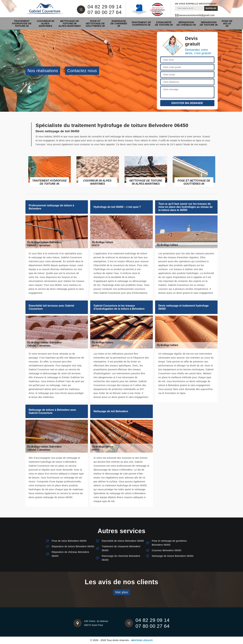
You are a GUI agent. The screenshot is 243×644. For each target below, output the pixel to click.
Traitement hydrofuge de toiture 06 (22, 23)
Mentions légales (142, 640)
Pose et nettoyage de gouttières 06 (95, 23)
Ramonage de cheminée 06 (119, 23)
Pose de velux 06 (227, 23)
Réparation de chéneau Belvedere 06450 (70, 554)
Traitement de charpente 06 (141, 23)
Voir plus (122, 592)
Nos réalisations (43, 70)
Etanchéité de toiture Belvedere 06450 (123, 541)
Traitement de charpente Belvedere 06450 (121, 548)
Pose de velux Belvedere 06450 (69, 541)
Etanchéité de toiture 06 (164, 23)
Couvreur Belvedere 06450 (167, 550)
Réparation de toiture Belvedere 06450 (73, 546)
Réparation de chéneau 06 (186, 23)
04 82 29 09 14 (105, 7)
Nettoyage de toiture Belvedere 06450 (173, 556)
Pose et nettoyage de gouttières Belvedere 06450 (169, 543)
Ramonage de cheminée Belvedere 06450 (121, 558)
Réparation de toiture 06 (209, 23)
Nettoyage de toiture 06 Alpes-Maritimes (69, 23)
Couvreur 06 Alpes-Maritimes (45, 23)
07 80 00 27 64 (105, 12)
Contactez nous (82, 70)
